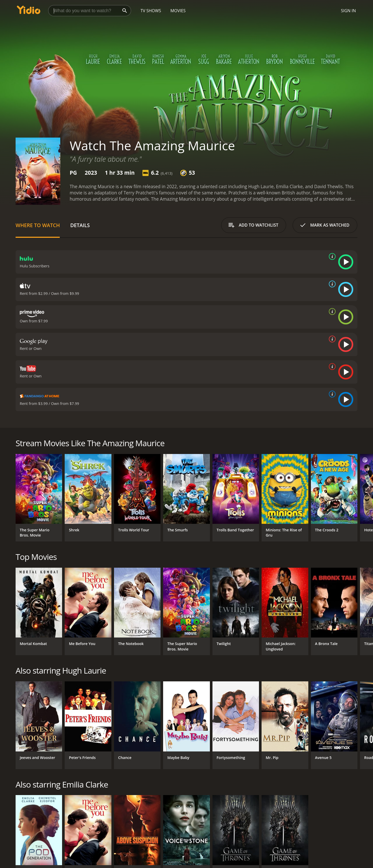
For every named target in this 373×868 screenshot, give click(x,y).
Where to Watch (38, 225)
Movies (178, 11)
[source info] (331, 256)
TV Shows (151, 11)
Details (80, 225)
